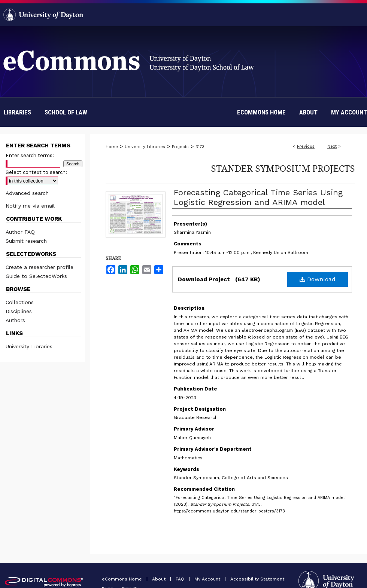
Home (112, 147)
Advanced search (27, 193)
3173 (200, 147)
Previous (306, 146)
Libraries (17, 112)
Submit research (26, 241)
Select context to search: (36, 172)
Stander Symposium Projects (283, 168)
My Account (208, 579)
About (160, 579)
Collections (20, 302)
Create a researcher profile (40, 267)
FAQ (181, 579)
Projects (180, 147)
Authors (15, 320)
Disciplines (19, 311)
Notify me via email (30, 206)
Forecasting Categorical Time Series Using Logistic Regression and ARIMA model (258, 197)
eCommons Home (123, 579)
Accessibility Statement (257, 579)
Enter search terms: (30, 155)
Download (318, 279)
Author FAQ (20, 232)
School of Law (66, 112)
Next (332, 146)
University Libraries (145, 147)
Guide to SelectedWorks (36, 276)
